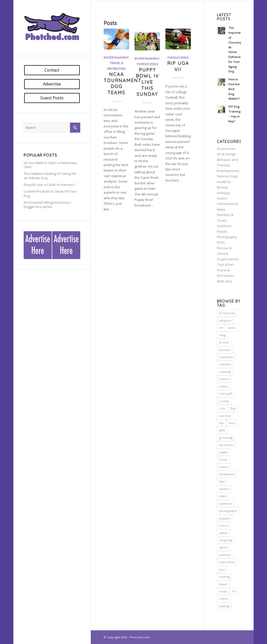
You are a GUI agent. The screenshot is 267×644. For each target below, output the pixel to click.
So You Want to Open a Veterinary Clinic (50, 165)
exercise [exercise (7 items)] (225, 416)
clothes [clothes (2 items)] (224, 379)
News (221, 209)
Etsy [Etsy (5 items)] (233, 408)
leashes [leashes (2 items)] (224, 489)
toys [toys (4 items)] (222, 569)
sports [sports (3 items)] (223, 547)
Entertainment (116, 58)
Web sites (225, 281)
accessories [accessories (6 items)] (227, 313)
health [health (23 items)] (224, 452)
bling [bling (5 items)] (222, 335)
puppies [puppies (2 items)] (225, 518)
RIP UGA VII (178, 66)
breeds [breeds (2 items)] (224, 342)
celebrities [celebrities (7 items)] (226, 357)
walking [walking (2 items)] (224, 606)
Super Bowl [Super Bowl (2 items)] (227, 562)
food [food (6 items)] (232, 423)
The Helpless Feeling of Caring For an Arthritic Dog (50, 176)
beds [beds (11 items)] (231, 328)
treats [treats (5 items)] (223, 591)
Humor (222, 198)
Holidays (224, 193)
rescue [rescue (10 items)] (224, 525)
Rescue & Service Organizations (228, 254)
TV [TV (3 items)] (234, 591)
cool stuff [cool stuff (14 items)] (225, 394)
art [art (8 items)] (221, 328)
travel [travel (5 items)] (223, 584)
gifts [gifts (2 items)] (222, 430)
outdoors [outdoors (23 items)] (225, 504)
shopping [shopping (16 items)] (225, 540)
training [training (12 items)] (224, 577)
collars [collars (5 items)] (224, 386)
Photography (227, 237)
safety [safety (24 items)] (223, 533)
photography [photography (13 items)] (228, 511)
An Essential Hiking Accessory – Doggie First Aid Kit (48, 205)
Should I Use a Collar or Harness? (50, 185)
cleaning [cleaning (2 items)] (225, 372)
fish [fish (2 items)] (221, 423)
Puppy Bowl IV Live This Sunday (147, 82)
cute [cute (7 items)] (222, 408)
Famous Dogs (147, 64)
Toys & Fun (225, 264)
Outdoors (224, 226)
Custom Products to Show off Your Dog (50, 194)
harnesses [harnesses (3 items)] (226, 445)
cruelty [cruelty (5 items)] (224, 401)
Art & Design (226, 154)
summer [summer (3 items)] (225, 555)
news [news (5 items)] (223, 496)
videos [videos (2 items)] (224, 599)
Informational (227, 204)
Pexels (222, 231)
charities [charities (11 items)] (225, 364)
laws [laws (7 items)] (222, 481)
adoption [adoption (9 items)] (225, 320)
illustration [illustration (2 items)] (226, 474)
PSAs (221, 242)
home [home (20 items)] (223, 460)
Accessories (226, 149)
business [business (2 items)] (225, 350)
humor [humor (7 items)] (224, 467)
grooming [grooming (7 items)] (226, 438)
